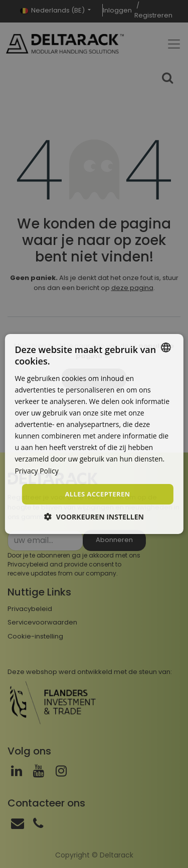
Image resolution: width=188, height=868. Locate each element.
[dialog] (94, 434)
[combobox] (166, 347)
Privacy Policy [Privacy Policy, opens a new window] (36, 470)
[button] (94, 517)
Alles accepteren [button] (97, 494)
